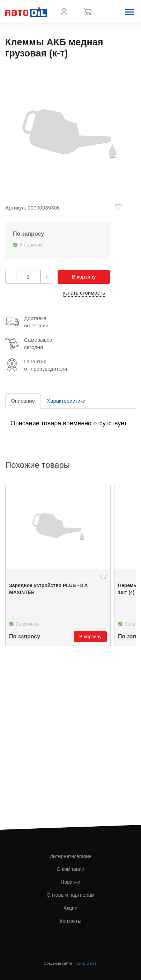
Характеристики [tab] (66, 401)
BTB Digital (88, 963)
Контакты (70, 921)
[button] (129, 12)
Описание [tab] (23, 401)
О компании (70, 869)
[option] (58, 565)
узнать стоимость (84, 293)
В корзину (84, 277)
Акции (70, 908)
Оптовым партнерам (70, 895)
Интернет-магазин (71, 856)
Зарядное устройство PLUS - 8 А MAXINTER (49, 589)
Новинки (70, 882)
